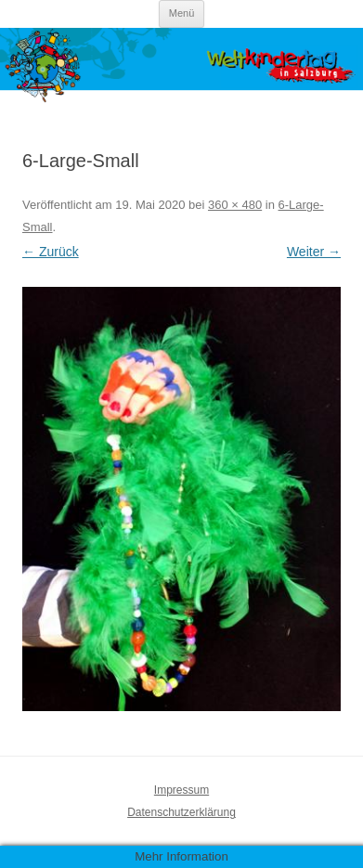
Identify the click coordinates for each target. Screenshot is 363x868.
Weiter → (314, 252)
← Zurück (51, 252)
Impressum (181, 790)
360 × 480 (235, 205)
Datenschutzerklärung (181, 812)
